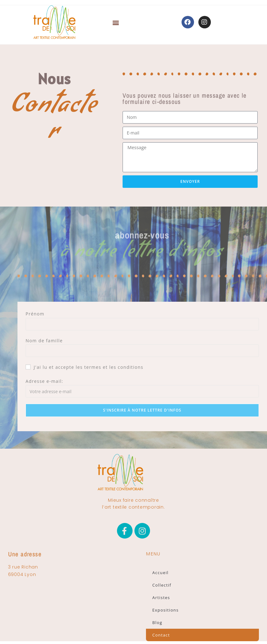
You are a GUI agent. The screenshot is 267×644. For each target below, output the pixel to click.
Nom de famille (44, 341)
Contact (161, 635)
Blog (157, 622)
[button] (116, 24)
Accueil (160, 573)
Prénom (35, 314)
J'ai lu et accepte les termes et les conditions (85, 367)
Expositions (165, 610)
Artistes (161, 598)
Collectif (162, 585)
